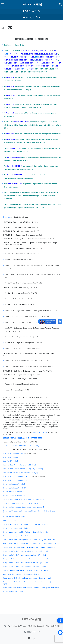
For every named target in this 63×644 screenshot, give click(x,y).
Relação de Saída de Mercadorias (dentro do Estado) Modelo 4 (25, 563)
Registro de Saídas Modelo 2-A (14, 496)
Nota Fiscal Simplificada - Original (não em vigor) (20, 473)
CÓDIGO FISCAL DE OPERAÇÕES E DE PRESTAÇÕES (22, 438)
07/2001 (24, 69)
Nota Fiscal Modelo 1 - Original (14, 453)
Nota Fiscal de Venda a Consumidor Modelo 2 (19, 465)
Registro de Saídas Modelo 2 (13, 492)
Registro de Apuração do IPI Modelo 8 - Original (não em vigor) (25, 524)
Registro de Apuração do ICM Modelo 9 (17, 536)
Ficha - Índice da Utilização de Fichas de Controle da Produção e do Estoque (31, 588)
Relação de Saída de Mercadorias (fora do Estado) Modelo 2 (24, 555)
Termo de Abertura (9, 521)
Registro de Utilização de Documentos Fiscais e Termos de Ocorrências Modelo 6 (29, 512)
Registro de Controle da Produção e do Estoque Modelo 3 (24, 499)
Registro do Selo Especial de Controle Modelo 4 (20, 503)
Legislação (31, 12)
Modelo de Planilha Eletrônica (14, 591)
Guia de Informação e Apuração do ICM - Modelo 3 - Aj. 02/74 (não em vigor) (31, 544)
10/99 (54, 66)
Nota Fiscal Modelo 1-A (11, 461)
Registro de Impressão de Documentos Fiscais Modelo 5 (23, 507)
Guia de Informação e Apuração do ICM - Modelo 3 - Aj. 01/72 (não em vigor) (30, 540)
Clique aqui (7, 217)
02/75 (6, 54)
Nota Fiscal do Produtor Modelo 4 (15, 476)
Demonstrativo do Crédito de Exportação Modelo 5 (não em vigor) (27, 578)
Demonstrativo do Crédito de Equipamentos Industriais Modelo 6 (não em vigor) (29, 583)
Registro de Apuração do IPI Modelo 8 (17, 528)
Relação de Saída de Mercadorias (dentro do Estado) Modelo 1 (25, 551)
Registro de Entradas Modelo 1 (14, 484)
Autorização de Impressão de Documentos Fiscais (21, 574)
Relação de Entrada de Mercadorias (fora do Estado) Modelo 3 (25, 559)
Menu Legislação (32, 17)
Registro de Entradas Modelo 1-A (14, 488)
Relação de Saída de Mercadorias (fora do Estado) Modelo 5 (24, 567)
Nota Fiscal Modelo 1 (10, 457)
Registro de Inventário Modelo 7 (14, 517)
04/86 (37, 57)
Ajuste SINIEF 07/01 (40, 432)
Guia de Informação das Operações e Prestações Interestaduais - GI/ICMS (29, 547)
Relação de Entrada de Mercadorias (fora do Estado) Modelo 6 (25, 570)
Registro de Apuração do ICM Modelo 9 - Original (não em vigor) (26, 532)
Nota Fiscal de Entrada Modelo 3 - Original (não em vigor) (24, 469)
